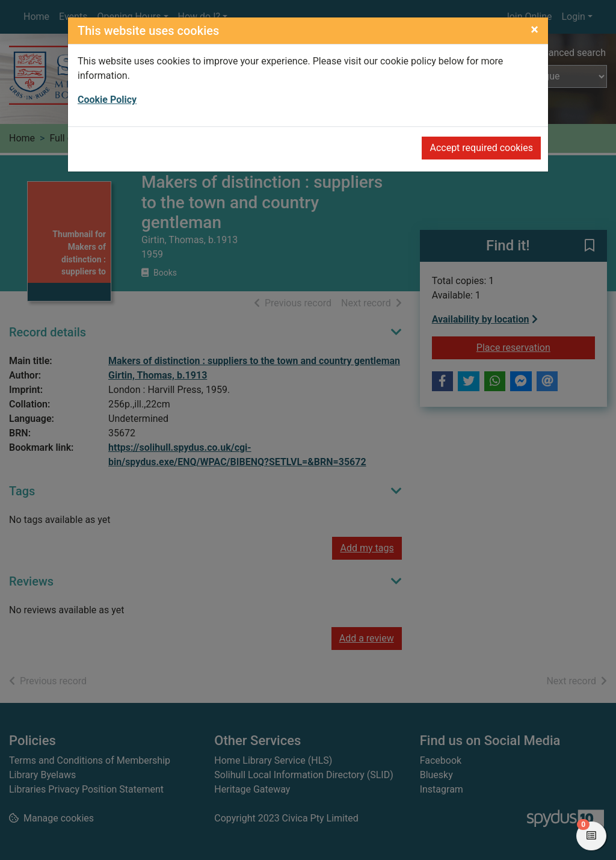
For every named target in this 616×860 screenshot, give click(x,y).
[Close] (534, 29)
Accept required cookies (481, 148)
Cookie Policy (107, 100)
